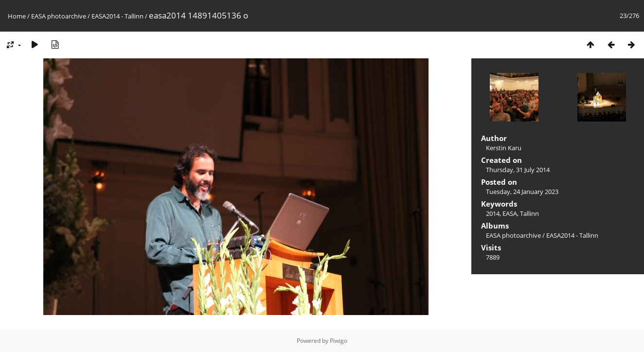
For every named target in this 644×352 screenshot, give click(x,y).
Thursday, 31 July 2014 (518, 170)
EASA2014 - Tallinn (117, 16)
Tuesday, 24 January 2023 (522, 192)
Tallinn (529, 213)
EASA (510, 213)
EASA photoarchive (59, 16)
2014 (493, 213)
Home (17, 16)
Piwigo (339, 341)
